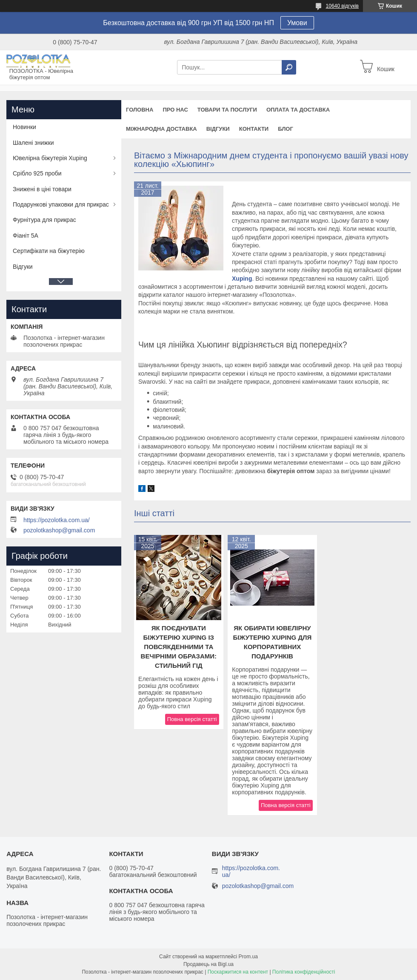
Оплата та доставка (298, 110)
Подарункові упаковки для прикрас (61, 204)
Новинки (24, 127)
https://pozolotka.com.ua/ (57, 520)
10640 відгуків (342, 6)
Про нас (175, 110)
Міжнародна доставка (161, 129)
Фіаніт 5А (26, 236)
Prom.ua (248, 957)
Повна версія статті (192, 719)
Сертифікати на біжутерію (49, 251)
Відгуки (218, 129)
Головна (140, 110)
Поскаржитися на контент (238, 972)
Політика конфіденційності (304, 972)
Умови (297, 23)
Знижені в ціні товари (42, 189)
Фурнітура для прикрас (44, 220)
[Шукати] (289, 67)
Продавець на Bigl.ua (208, 964)
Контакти (254, 129)
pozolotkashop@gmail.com (59, 530)
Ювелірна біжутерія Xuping (50, 158)
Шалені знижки (33, 143)
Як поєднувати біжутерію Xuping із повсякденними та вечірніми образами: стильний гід (179, 647)
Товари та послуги (227, 110)
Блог (286, 129)
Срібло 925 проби (37, 173)
